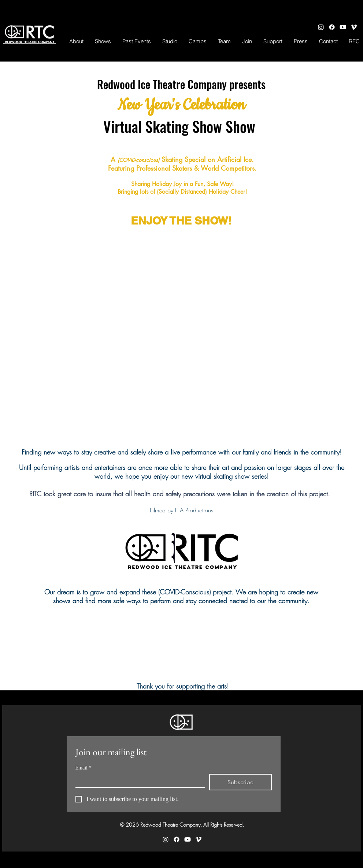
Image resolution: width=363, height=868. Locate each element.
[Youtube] (343, 27)
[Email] (138, 780)
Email (84, 768)
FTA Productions (194, 510)
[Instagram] (321, 27)
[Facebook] (332, 27)
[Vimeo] (354, 27)
